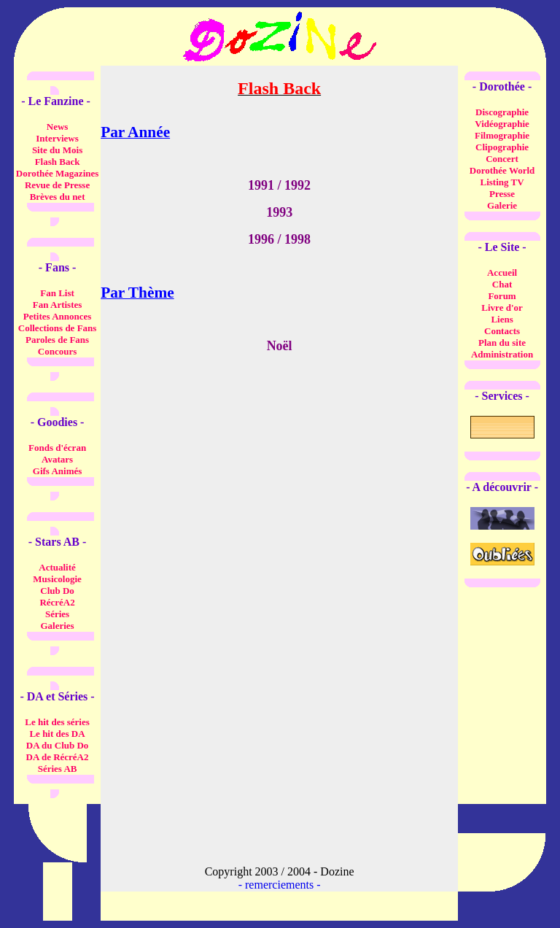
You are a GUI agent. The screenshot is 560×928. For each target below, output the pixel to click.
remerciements (279, 885)
